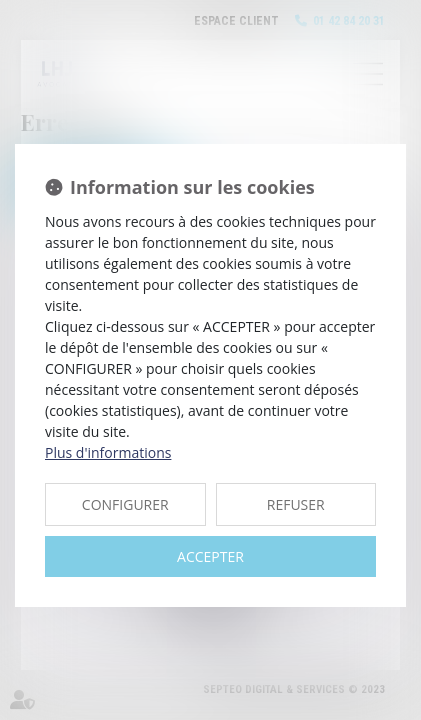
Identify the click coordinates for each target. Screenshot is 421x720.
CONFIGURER (125, 504)
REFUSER (296, 504)
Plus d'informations (108, 452)
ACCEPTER (210, 556)
